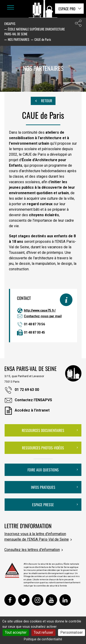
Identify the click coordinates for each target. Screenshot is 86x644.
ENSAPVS (10, 23)
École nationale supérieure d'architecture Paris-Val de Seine (35, 31)
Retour (43, 101)
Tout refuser (43, 632)
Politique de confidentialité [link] (43, 639)
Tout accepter (16, 632)
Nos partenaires (19, 39)
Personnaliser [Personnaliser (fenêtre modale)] (72, 632)
